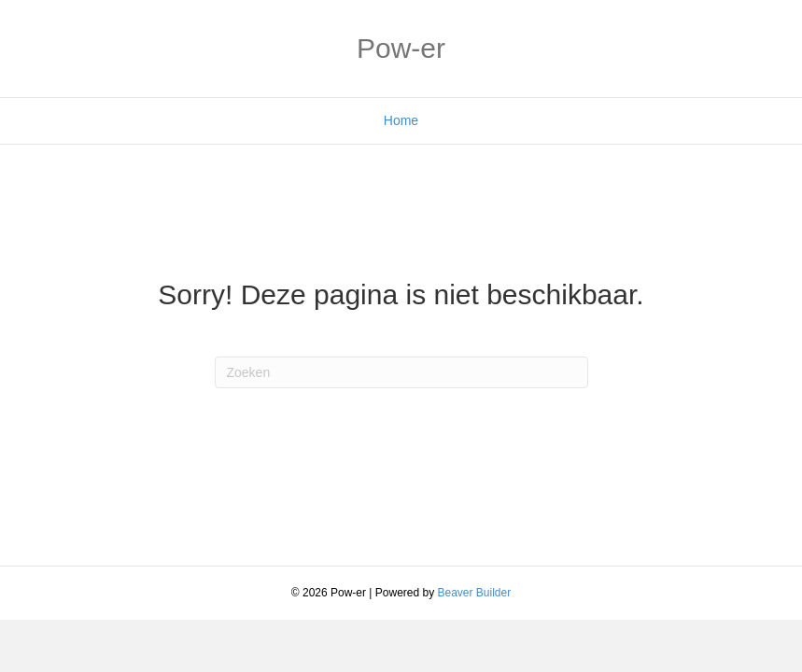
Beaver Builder (475, 593)
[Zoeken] (401, 372)
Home (401, 120)
